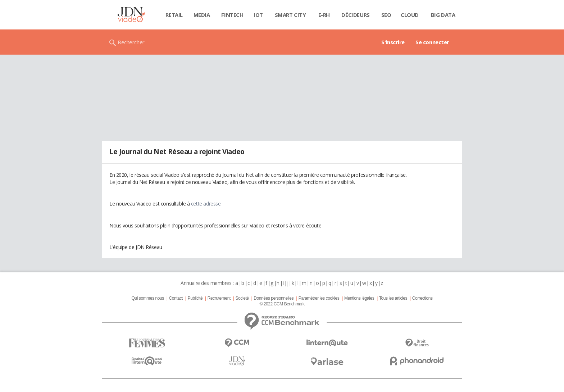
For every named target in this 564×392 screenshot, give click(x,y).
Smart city (290, 15)
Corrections (422, 298)
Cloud (410, 15)
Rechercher (131, 42)
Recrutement (219, 298)
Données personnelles (274, 298)
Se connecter (432, 42)
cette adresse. (206, 204)
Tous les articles (393, 298)
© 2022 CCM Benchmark (282, 304)
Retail (174, 15)
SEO (386, 15)
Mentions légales (359, 298)
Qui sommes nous (147, 298)
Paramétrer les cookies (319, 298)
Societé (242, 298)
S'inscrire (393, 42)
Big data (443, 15)
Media (202, 15)
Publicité (195, 298)
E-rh (324, 15)
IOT (258, 15)
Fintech (232, 15)
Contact (176, 298)
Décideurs (355, 15)
